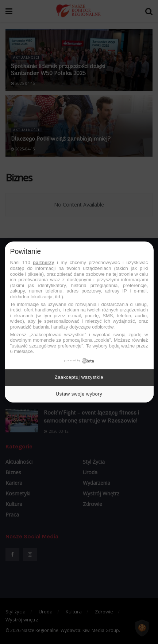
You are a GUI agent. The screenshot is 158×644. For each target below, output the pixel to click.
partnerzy (44, 262)
